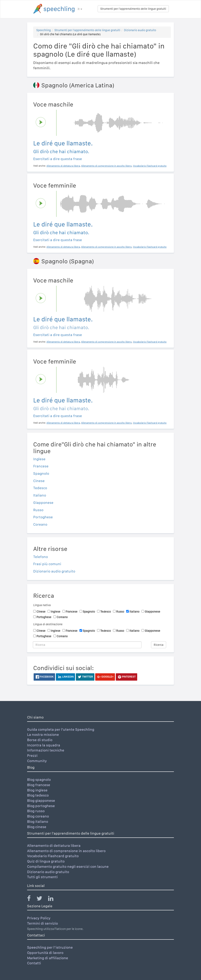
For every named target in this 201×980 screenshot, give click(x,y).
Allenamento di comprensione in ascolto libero (66, 851)
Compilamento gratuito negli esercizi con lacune (68, 866)
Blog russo (36, 811)
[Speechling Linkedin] (53, 899)
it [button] (80, 9)
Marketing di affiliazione (48, 958)
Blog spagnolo (39, 779)
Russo (38, 510)
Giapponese (43, 503)
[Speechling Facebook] (31, 899)
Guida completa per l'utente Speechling (61, 729)
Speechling (44, 30)
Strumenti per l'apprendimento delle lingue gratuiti (133, 9)
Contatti (34, 963)
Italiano (40, 495)
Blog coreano (38, 816)
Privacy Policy (39, 918)
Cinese (39, 481)
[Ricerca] (87, 645)
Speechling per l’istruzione (50, 947)
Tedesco (40, 488)
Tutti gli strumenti (42, 877)
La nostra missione (43, 734)
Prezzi (32, 755)
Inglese (39, 459)
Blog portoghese (41, 806)
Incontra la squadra (44, 745)
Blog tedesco (38, 795)
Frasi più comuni (47, 564)
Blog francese (39, 785)
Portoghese (43, 517)
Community (37, 761)
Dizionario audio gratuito (140, 30)
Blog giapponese (41, 800)
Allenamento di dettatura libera (54, 845)
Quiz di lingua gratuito (46, 861)
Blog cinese (37, 827)
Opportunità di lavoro (45, 953)
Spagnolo (41, 473)
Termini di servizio (43, 923)
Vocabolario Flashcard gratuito (53, 856)
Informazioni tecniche (46, 750)
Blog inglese (37, 790)
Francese (41, 466)
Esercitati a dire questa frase (58, 159)
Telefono (41, 557)
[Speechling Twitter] (42, 899)
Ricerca (159, 645)
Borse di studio (40, 740)
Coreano (40, 524)
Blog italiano (38, 821)
